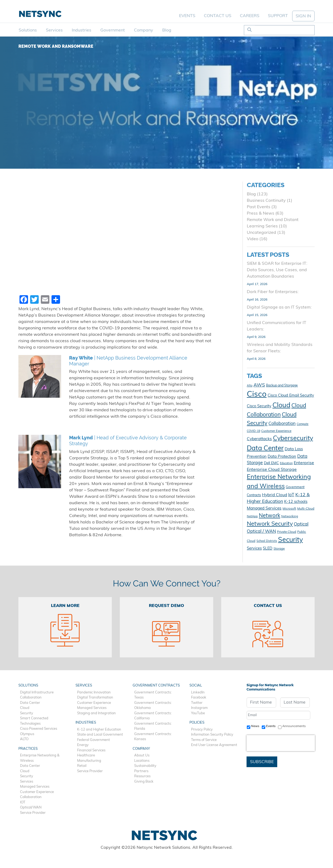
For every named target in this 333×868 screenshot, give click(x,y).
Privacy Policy (202, 730)
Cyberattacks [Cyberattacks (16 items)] (259, 439)
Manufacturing (89, 761)
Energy (83, 745)
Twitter (197, 703)
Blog (167, 30)
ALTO (24, 739)
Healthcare (86, 755)
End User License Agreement (214, 745)
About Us (142, 755)
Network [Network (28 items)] (269, 516)
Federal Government (94, 740)
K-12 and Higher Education (99, 730)
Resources (142, 776)
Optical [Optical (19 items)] (301, 524)
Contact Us (218, 16)
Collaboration (31, 698)
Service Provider (33, 813)
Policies (197, 723)
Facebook (199, 698)
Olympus (27, 734)
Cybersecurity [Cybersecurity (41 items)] (293, 439)
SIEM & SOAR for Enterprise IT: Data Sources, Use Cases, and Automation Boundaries (277, 270)
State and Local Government (100, 735)
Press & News (261, 214)
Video (253, 239)
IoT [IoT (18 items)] (291, 495)
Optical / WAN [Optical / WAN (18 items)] (261, 532)
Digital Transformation (95, 698)
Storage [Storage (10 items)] (279, 549)
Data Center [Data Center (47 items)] (265, 449)
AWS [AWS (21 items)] (259, 385)
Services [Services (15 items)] (254, 549)
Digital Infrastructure (37, 693)
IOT (23, 802)
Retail (82, 766)
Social (196, 686)
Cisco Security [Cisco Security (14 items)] (259, 406)
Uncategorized (261, 233)
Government (113, 30)
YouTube (198, 713)
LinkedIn (198, 693)
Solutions (28, 30)
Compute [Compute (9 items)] (303, 424)
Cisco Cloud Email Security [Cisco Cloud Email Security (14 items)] (291, 396)
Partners (141, 771)
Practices (28, 749)
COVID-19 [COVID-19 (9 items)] (253, 431)
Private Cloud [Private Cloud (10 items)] (287, 532)
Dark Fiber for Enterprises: (273, 292)
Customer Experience (37, 792)
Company (144, 30)
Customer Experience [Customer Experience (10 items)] (276, 431)
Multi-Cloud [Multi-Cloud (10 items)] (306, 509)
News (255, 726)
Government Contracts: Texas (153, 695)
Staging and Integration (96, 713)
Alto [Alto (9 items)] (250, 386)
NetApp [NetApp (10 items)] (252, 516)
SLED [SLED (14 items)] (268, 549)
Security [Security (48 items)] (290, 540)
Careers (250, 16)
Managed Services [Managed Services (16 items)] (264, 508)
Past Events (259, 207)
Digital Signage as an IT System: (279, 307)
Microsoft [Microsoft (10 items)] (289, 509)
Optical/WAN (31, 808)
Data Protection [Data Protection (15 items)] (282, 457)
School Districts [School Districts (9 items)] (267, 541)
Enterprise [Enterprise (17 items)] (304, 463)
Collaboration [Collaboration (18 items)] (282, 424)
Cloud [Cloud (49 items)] (281, 406)
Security (27, 713)
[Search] (285, 30)
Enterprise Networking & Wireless (40, 758)
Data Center (30, 703)
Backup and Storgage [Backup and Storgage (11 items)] (282, 386)
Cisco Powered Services (39, 729)
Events (187, 16)
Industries (82, 30)
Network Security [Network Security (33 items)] (270, 524)
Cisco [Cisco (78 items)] (257, 395)
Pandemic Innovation (94, 693)
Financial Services (91, 750)
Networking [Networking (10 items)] (290, 516)
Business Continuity (266, 201)
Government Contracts (156, 686)
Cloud (25, 708)
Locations (142, 761)
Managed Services (35, 787)
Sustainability (145, 766)
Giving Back (144, 782)
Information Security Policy (212, 735)
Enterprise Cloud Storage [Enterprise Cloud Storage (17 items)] (272, 470)
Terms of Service (204, 740)
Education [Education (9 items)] (286, 463)
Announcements (294, 726)
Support (278, 16)
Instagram (199, 708)
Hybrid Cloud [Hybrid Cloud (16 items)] (275, 495)
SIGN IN (303, 16)
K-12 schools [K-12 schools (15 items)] (296, 502)
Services (54, 30)
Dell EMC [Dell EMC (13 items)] (271, 463)
